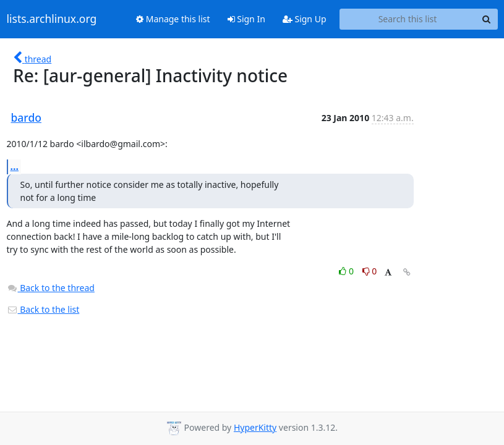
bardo (26, 117)
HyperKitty (255, 427)
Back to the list (43, 309)
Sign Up (305, 19)
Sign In (246, 19)
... (15, 166)
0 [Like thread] (347, 271)
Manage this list (173, 19)
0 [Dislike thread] (370, 271)
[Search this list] (408, 19)
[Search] (487, 19)
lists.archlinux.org (52, 19)
